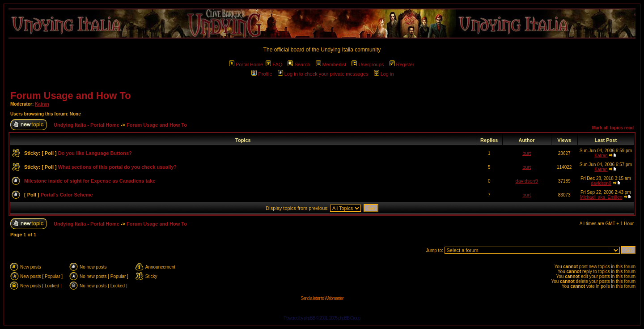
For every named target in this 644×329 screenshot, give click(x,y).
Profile (262, 74)
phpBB (309, 318)
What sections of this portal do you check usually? (117, 167)
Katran (42, 104)
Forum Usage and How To (71, 96)
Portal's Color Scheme (67, 195)
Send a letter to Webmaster (322, 298)
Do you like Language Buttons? (95, 153)
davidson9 (527, 181)
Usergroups (368, 64)
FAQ (274, 64)
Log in (384, 74)
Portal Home (246, 64)
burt (527, 153)
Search (299, 64)
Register (402, 64)
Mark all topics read (613, 128)
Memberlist (331, 64)
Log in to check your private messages (323, 74)
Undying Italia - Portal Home (87, 125)
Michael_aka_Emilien (601, 197)
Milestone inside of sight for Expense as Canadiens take (90, 181)
